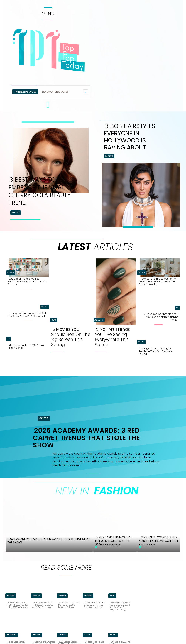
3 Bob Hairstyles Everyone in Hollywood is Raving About (130, 137)
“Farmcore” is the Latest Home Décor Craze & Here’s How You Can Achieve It (157, 282)
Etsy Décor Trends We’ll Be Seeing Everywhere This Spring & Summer (27, 282)
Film (53, 320)
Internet (12, 634)
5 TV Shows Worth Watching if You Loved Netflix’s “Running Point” (161, 317)
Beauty (16, 213)
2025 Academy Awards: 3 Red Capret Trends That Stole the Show (86, 438)
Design (11, 272)
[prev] (86, 92)
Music (44, 306)
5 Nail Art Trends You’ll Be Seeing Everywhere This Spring (112, 337)
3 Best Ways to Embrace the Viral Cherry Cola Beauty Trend (40, 191)
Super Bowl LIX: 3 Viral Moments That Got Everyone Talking (69, 605)
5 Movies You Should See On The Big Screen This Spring (71, 337)
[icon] (48, 107)
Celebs (44, 418)
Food (87, 634)
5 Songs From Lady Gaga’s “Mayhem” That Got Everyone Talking (156, 351)
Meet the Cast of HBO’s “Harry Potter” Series (26, 346)
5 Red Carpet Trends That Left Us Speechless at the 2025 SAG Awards (17, 605)
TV (8, 338)
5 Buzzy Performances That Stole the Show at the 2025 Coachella (28, 314)
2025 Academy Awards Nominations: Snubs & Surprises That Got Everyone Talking (120, 606)
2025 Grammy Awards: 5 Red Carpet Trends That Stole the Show (95, 605)
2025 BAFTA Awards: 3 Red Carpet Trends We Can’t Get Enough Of (43, 605)
